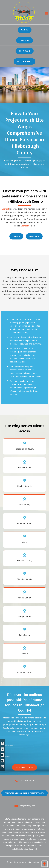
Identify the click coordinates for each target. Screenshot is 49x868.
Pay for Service (24, 61)
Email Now (25, 40)
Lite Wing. (18, 862)
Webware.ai (38, 862)
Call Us (25, 30)
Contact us (26, 226)
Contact (5, 209)
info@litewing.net (25, 806)
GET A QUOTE (25, 51)
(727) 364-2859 (25, 781)
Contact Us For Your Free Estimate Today (24, 793)
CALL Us (16, 236)
